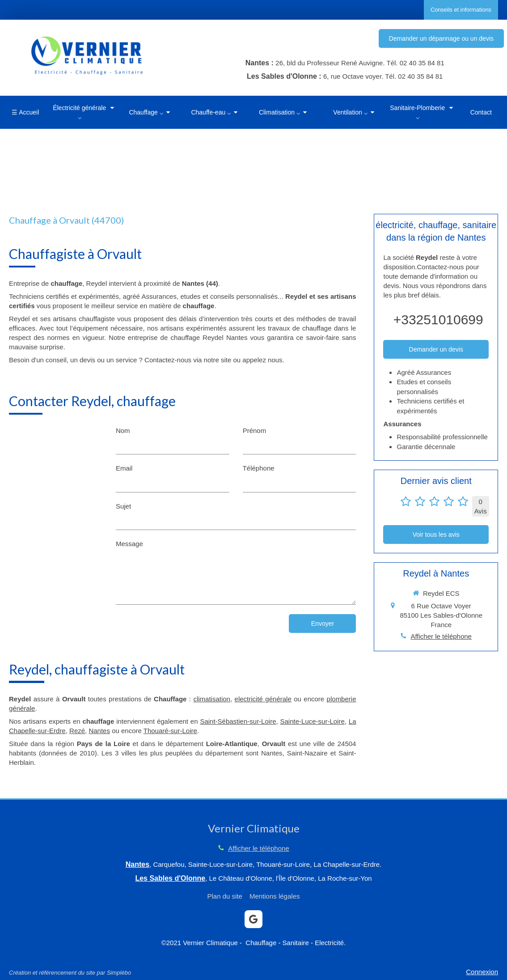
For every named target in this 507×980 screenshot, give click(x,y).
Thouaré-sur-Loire (170, 731)
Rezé (77, 731)
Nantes (99, 731)
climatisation (212, 699)
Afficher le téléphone (441, 636)
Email (124, 468)
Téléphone (259, 468)
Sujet (123, 506)
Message (129, 544)
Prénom (255, 431)
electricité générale (263, 699)
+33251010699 (438, 320)
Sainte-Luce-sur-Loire (313, 721)
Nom (123, 431)
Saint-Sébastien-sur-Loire (238, 721)
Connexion (482, 972)
